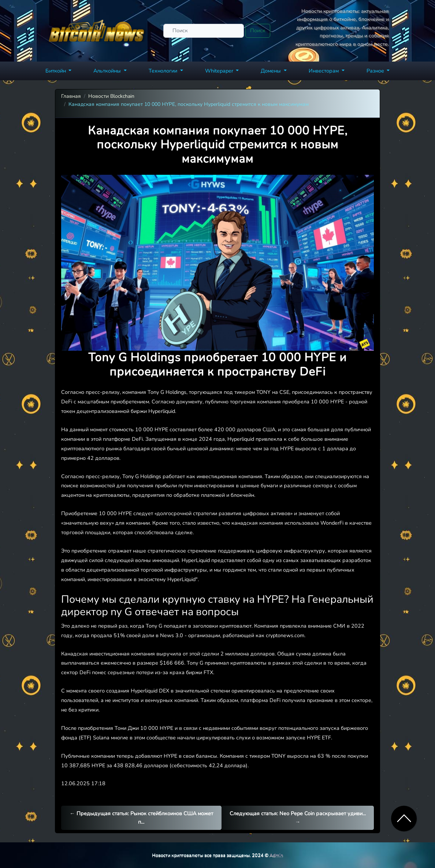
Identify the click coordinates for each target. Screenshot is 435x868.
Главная (71, 96)
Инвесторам (324, 71)
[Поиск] (204, 31)
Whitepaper (220, 71)
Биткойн (56, 71)
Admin (276, 855)
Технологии (164, 71)
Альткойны (108, 71)
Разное (376, 71)
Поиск (258, 30)
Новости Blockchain (111, 96)
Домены (272, 71)
